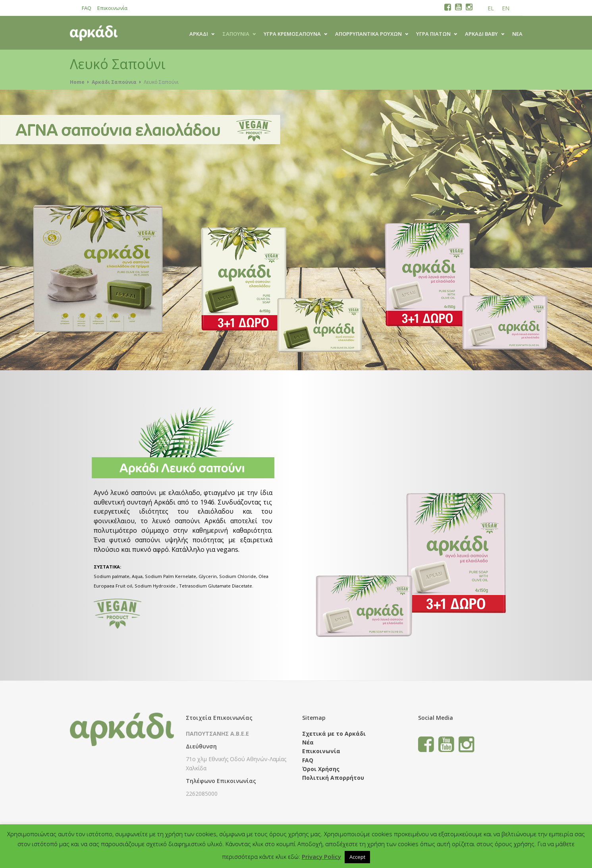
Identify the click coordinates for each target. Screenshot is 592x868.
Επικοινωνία (112, 8)
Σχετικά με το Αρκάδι (334, 734)
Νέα (517, 34)
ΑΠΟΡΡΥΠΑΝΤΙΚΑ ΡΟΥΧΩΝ (368, 34)
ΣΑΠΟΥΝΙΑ (236, 34)
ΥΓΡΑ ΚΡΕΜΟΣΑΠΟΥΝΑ (292, 34)
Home (77, 82)
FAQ (87, 8)
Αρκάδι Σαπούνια (114, 82)
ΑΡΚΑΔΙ (199, 34)
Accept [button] (357, 857)
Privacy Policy (321, 856)
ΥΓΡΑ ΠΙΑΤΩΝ (433, 34)
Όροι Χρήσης (321, 769)
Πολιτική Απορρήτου (333, 778)
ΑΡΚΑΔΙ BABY (481, 34)
